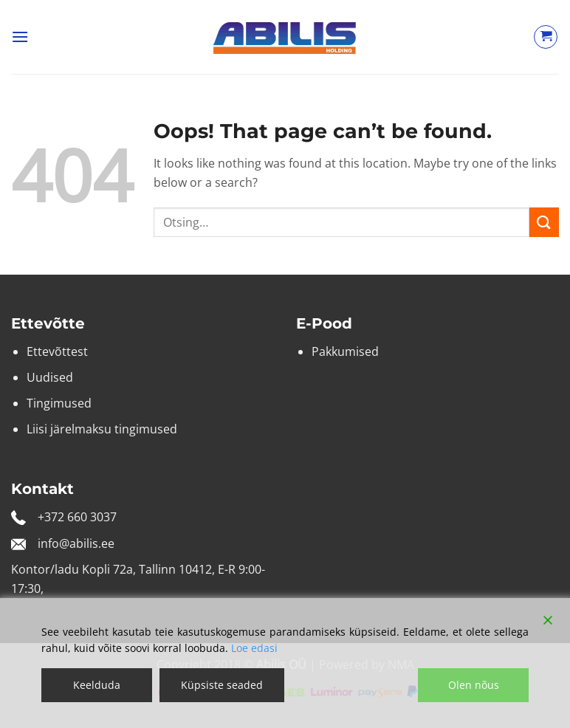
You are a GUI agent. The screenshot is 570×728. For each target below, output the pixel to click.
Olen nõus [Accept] (474, 685)
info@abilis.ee (76, 543)
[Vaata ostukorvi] (546, 37)
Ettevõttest (57, 351)
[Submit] (544, 222)
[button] (20, 37)
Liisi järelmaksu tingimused (102, 429)
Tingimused (59, 403)
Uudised (50, 377)
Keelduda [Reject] (97, 685)
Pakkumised (345, 351)
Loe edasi (254, 648)
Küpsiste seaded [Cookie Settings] (222, 685)
